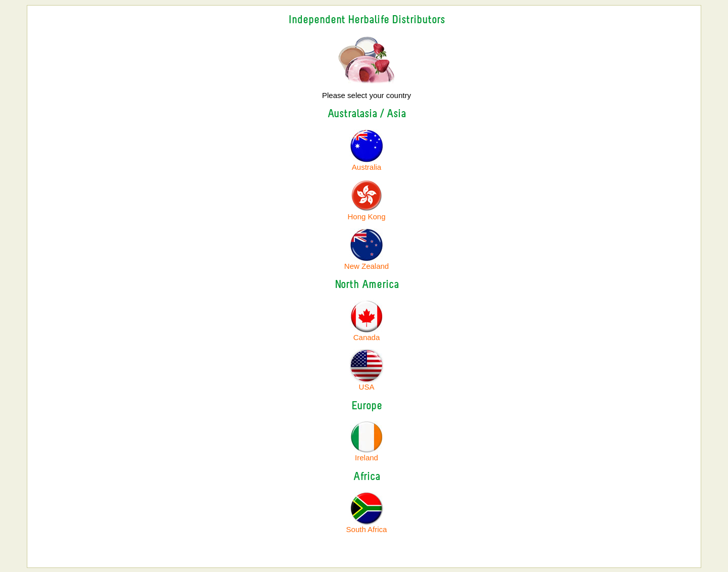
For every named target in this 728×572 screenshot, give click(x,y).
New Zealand (367, 266)
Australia (367, 163)
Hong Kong (366, 217)
